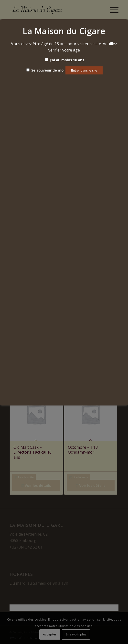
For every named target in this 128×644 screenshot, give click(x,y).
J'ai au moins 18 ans (65, 60)
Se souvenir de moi (45, 70)
